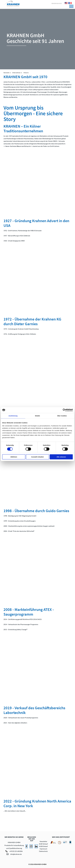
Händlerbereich (57, 3)
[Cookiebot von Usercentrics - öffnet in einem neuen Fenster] (64, 410)
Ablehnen (14, 457)
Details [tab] (37, 416)
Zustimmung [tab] (13, 416)
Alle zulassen (61, 457)
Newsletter (43, 841)
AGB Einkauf (43, 846)
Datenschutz (43, 851)
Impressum (43, 849)
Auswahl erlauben (37, 457)
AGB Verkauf (43, 844)
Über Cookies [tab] (62, 416)
